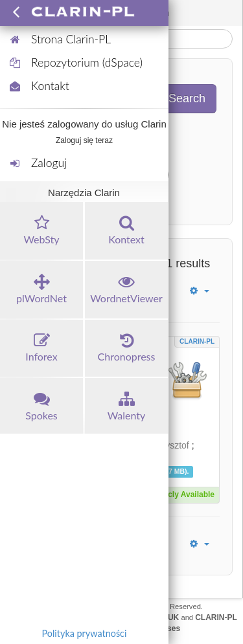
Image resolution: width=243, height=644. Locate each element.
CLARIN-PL (197, 341)
